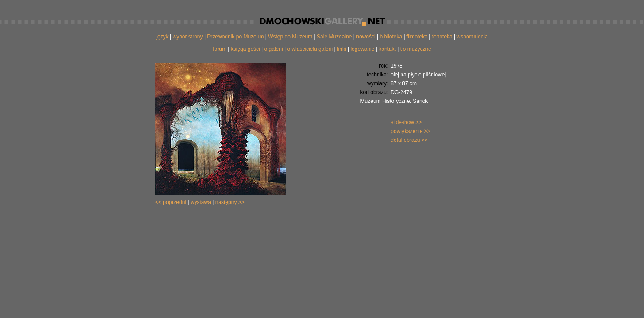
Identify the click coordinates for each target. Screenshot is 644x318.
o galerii (274, 49)
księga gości (245, 49)
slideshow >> (406, 122)
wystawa (201, 202)
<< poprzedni (171, 202)
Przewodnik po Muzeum (235, 37)
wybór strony (188, 37)
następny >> (230, 202)
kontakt (387, 49)
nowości (366, 37)
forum (220, 49)
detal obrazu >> (409, 140)
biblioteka (391, 37)
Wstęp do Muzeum (290, 37)
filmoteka (417, 37)
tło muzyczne (416, 49)
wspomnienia (472, 37)
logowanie (362, 49)
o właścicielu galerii (310, 49)
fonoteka (442, 37)
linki (342, 49)
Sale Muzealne (334, 37)
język (162, 37)
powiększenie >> (410, 131)
